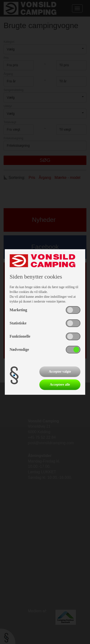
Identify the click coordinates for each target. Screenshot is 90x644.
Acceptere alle (60, 385)
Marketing (18, 310)
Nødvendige (19, 349)
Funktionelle (20, 336)
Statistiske (18, 323)
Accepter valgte (60, 372)
